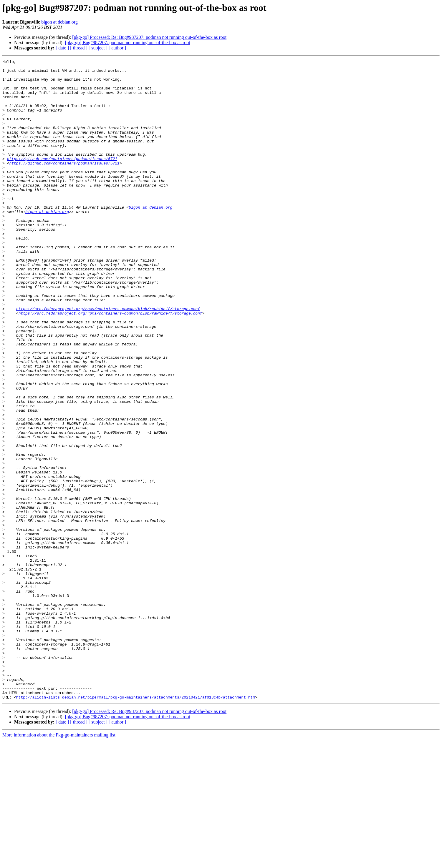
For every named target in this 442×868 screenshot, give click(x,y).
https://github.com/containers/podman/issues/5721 (62, 179)
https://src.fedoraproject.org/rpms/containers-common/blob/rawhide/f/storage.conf (108, 359)
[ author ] (117, 48)
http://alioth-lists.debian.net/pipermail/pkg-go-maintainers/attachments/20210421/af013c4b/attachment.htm (136, 825)
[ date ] (62, 48)
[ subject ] (98, 48)
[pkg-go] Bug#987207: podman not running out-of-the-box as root (127, 43)
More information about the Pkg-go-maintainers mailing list (59, 863)
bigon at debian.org (59, 22)
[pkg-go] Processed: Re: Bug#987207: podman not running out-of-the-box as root (149, 37)
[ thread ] (79, 48)
